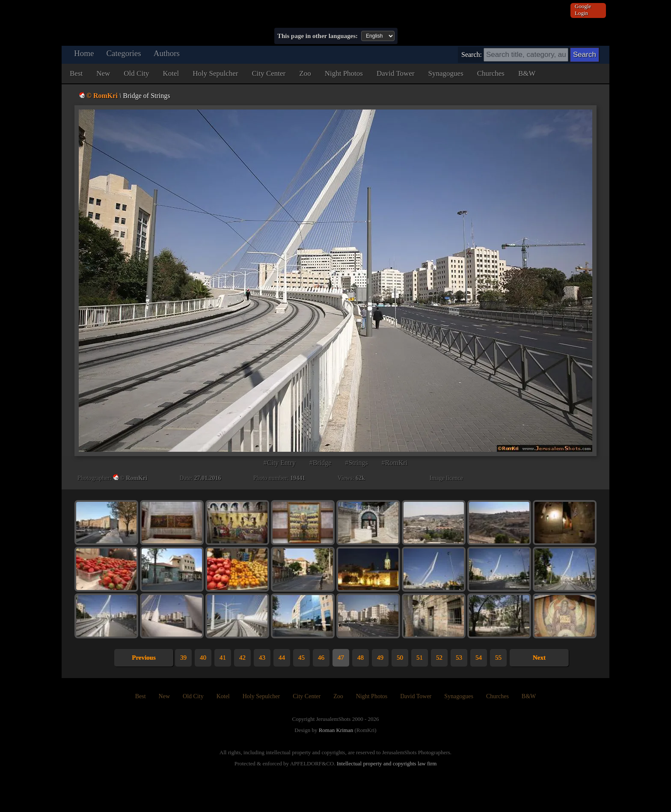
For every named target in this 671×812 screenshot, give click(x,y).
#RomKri (395, 463)
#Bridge (321, 463)
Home (84, 53)
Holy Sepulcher (215, 73)
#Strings (356, 463)
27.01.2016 (207, 478)
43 (262, 658)
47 (341, 658)
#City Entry (280, 463)
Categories (123, 53)
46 (321, 658)
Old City (136, 73)
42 (242, 658)
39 (183, 658)
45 (301, 658)
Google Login (583, 10)
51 (420, 658)
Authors (167, 53)
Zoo (305, 73)
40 (203, 658)
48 (361, 658)
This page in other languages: (318, 36)
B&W (527, 73)
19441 (298, 478)
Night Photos (344, 73)
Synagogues (446, 73)
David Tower (396, 73)
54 (479, 658)
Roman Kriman (336, 730)
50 (400, 658)
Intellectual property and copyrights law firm (387, 763)
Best (76, 73)
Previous (144, 658)
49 (380, 658)
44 (282, 658)
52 (439, 658)
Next (539, 658)
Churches (491, 73)
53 (459, 658)
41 (223, 658)
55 (498, 658)
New (103, 73)
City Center (269, 73)
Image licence (446, 478)
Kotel (171, 73)
